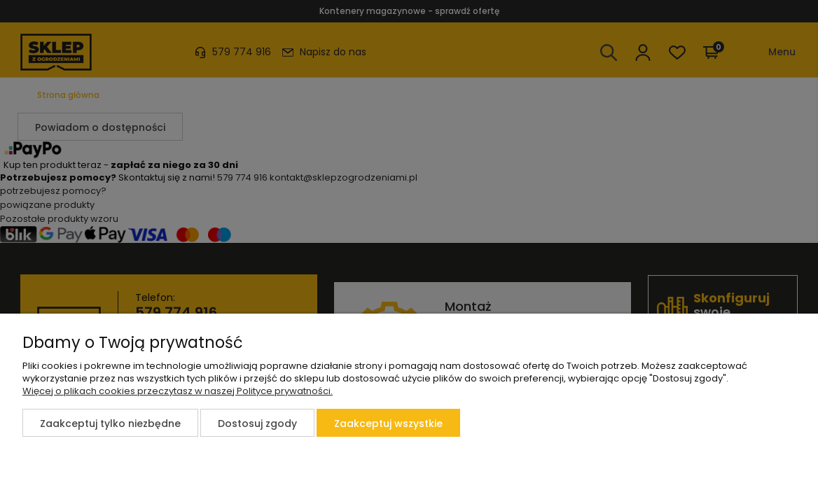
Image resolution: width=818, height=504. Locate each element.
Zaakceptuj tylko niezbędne (110, 423)
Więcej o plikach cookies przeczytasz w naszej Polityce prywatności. (178, 391)
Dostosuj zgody (257, 423)
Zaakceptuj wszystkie (388, 423)
